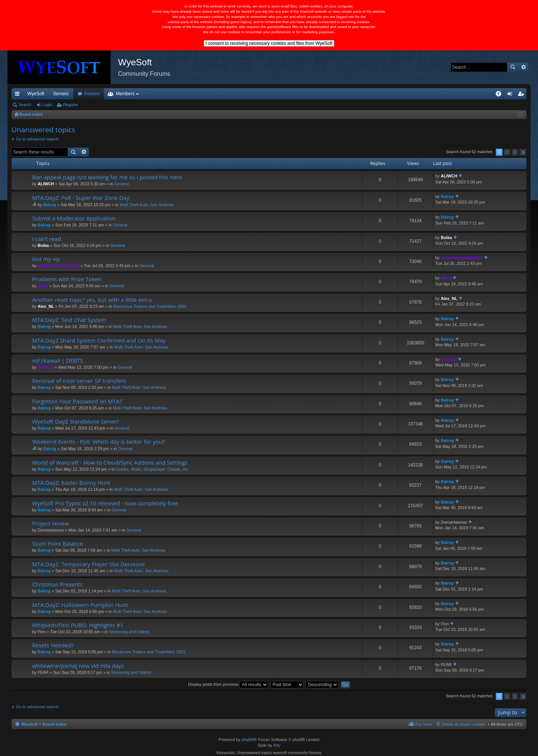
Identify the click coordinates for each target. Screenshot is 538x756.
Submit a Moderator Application (74, 218)
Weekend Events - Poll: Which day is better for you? (98, 442)
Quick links (19, 95)
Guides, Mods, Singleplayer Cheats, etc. (152, 469)
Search (513, 67)
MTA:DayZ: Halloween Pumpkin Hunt (80, 605)
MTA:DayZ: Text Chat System (69, 320)
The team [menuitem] (423, 724)
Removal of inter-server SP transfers (79, 381)
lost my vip (46, 259)
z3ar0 (43, 286)
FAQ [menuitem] (501, 95)
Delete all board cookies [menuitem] (463, 724)
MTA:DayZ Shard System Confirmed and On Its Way (99, 340)
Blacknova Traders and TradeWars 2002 (150, 306)
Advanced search (523, 67)
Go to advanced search (37, 139)
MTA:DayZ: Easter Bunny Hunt (71, 483)
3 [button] (515, 152)
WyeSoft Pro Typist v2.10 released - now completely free (105, 503)
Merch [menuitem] (459, 94)
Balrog (50, 205)
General (122, 184)
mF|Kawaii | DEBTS (58, 361)
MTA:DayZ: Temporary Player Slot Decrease (88, 564)
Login (47, 105)
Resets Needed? (53, 645)
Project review (51, 523)
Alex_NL (46, 306)
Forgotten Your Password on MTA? (77, 401)
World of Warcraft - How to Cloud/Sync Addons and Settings (110, 463)
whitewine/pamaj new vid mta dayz (78, 666)
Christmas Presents (57, 584)
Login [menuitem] (511, 95)
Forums (132, 94)
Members (166, 94)
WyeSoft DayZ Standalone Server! (75, 422)
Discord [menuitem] (101, 94)
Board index (55, 724)
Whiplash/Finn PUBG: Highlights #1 (78, 625)
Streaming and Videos (129, 632)
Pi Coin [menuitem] (481, 94)
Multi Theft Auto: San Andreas (147, 205)
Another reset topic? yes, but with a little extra (92, 300)
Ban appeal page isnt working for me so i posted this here (107, 177)
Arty (277, 745)
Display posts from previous (228, 684)
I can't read (47, 239)
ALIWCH (46, 184)
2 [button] (507, 152)
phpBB (248, 740)
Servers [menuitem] (61, 94)
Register (71, 105)
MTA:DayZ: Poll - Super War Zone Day (81, 198)
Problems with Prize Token (67, 279)
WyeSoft (36, 94)
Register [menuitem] (522, 95)
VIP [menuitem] (81, 94)
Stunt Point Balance (58, 544)
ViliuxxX (46, 367)
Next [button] (523, 152)
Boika (43, 245)
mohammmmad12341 (59, 266)
